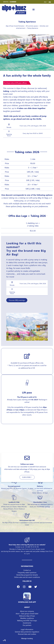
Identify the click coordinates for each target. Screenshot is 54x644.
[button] (33, 9)
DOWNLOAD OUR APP (27, 602)
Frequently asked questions (27, 573)
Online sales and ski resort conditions (27, 577)
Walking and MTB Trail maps (27, 621)
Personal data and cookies (27, 634)
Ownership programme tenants (27, 575)
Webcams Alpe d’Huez (27, 616)
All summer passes (32, 26)
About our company (27, 611)
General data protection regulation (27, 632)
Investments (27, 623)
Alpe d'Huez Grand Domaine (15, 26)
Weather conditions (27, 618)
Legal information (27, 629)
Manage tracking (27, 639)
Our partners (27, 625)
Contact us (27, 570)
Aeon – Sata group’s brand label (27, 614)
